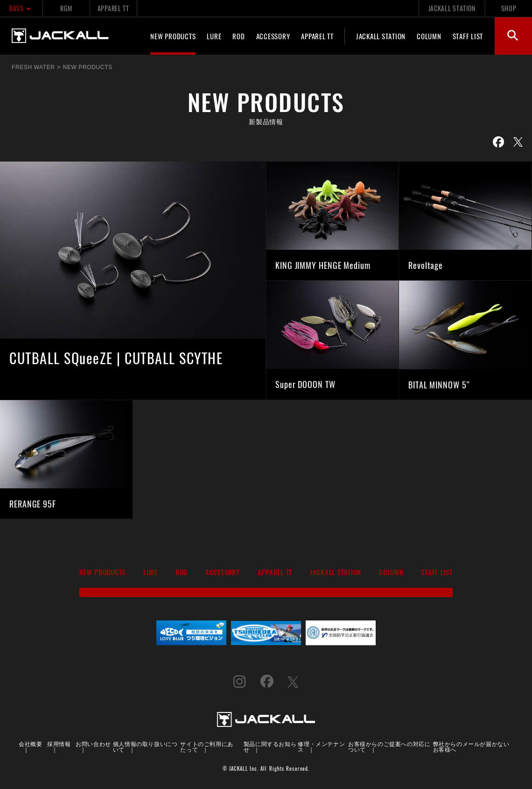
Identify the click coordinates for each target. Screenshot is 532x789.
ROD (238, 36)
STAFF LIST (468, 36)
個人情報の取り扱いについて (145, 746)
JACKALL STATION (452, 8)
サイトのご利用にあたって (206, 746)
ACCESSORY (273, 36)
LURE (214, 36)
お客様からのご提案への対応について (389, 746)
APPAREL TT (113, 8)
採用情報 (59, 743)
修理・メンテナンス (321, 746)
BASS (21, 8)
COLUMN (429, 36)
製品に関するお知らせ (270, 746)
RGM (66, 8)
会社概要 (30, 743)
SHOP (509, 8)
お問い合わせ (93, 743)
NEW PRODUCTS (173, 36)
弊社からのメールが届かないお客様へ (471, 746)
